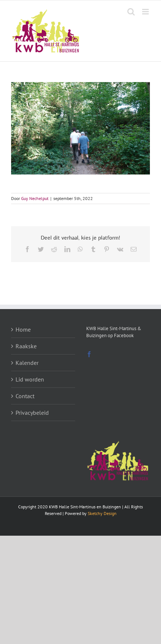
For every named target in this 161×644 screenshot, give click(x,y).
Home (23, 329)
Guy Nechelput (35, 198)
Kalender (27, 363)
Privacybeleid (32, 413)
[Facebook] (89, 354)
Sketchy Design (102, 513)
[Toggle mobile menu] (146, 12)
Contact (25, 396)
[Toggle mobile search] (131, 12)
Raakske (26, 346)
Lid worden (30, 379)
